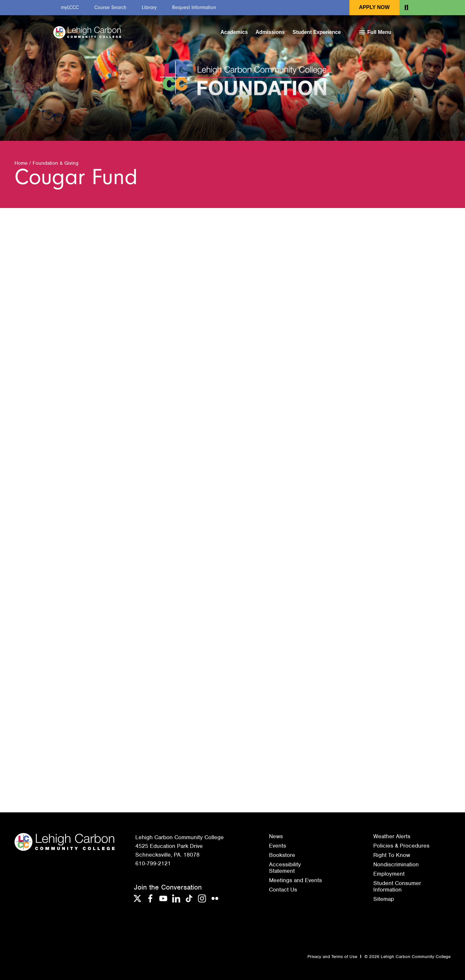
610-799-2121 (153, 863)
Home (21, 163)
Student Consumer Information (397, 886)
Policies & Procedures (401, 846)
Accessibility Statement (285, 868)
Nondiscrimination (396, 864)
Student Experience (317, 32)
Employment (389, 874)
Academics (234, 32)
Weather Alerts (392, 836)
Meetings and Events (295, 880)
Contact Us (283, 890)
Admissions (270, 32)
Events (278, 846)
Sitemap (384, 899)
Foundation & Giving (56, 163)
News (276, 836)
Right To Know (392, 855)
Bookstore (282, 855)
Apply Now (374, 7)
